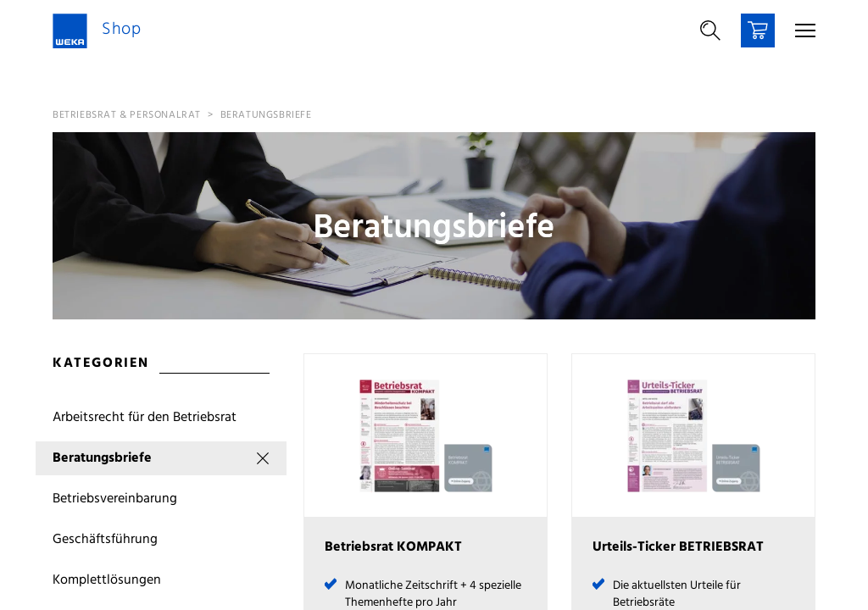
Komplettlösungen (107, 580)
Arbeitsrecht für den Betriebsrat (145, 418)
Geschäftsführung (105, 540)
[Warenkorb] (758, 30)
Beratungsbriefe (266, 115)
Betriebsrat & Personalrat (127, 115)
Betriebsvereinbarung (115, 499)
